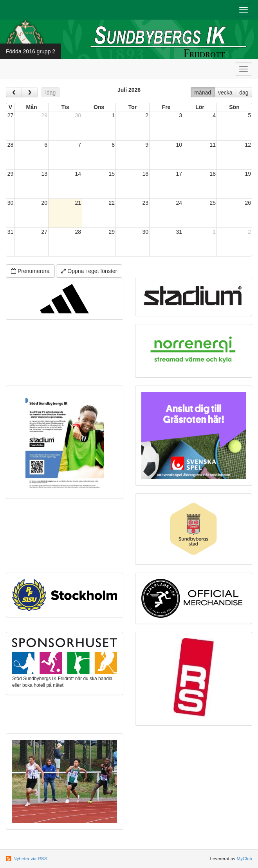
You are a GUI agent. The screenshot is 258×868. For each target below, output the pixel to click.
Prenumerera (30, 271)
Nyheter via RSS (30, 858)
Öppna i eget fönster (89, 271)
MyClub (244, 858)
